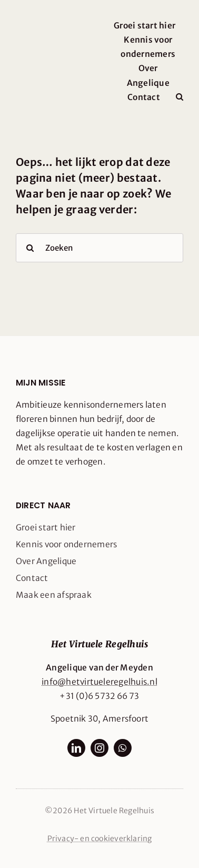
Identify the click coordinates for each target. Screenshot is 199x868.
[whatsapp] (123, 748)
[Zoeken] (100, 248)
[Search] (30, 248)
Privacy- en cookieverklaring (100, 839)
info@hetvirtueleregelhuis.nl (100, 682)
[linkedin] (76, 748)
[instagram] (100, 748)
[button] (180, 97)
